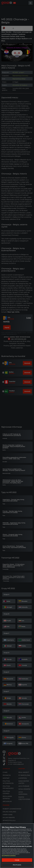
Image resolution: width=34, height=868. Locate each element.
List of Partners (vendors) (9, 856)
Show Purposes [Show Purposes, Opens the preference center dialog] (17, 865)
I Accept (17, 860)
